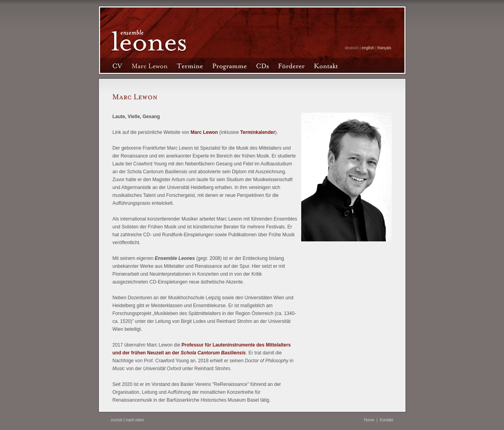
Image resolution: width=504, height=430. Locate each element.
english (368, 48)
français (384, 48)
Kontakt (387, 420)
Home (369, 420)
